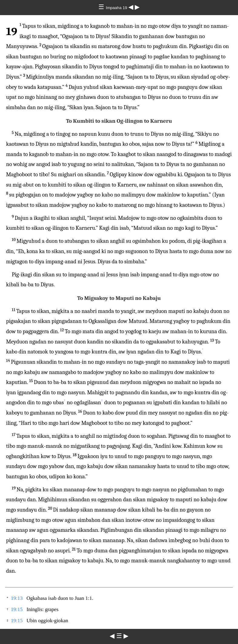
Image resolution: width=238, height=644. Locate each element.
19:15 (17, 609)
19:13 (17, 598)
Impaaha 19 (117, 8)
